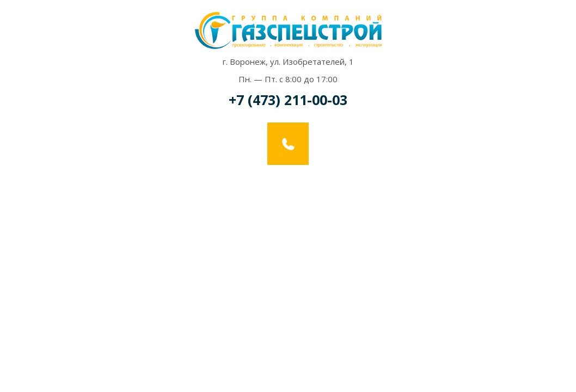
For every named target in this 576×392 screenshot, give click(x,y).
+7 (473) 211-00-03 (288, 100)
